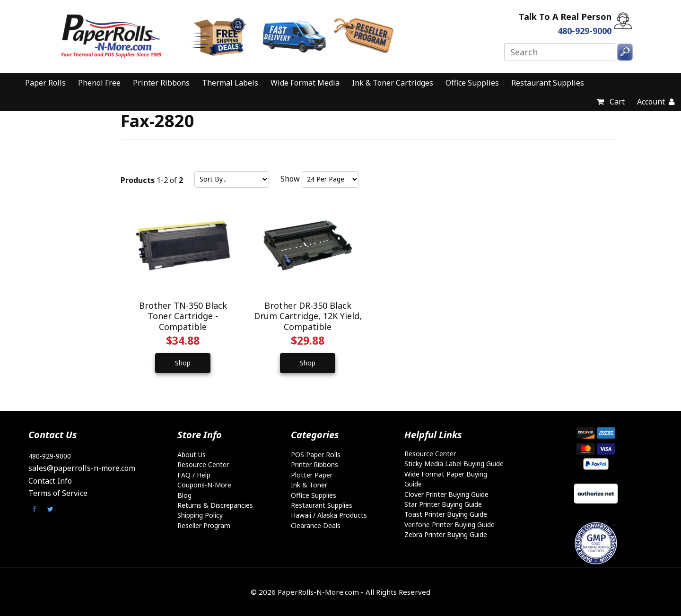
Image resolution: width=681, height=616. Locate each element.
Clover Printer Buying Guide (446, 493)
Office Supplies (472, 83)
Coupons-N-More (204, 484)
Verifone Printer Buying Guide (450, 524)
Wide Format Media (305, 83)
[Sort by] (232, 179)
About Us (192, 454)
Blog (184, 494)
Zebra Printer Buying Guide (446, 534)
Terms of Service (58, 493)
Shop (183, 362)
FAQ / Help (194, 474)
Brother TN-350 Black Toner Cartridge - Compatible (183, 315)
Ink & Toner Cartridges (393, 83)
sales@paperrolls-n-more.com (82, 468)
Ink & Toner (309, 484)
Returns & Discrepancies (215, 505)
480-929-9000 (50, 455)
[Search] (560, 52)
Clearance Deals (316, 525)
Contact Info (50, 480)
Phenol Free (99, 83)
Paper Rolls (45, 83)
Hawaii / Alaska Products (329, 515)
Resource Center (203, 464)
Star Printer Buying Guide (443, 504)
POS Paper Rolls (316, 454)
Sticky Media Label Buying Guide (454, 463)
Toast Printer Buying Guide (446, 514)
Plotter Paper (312, 474)
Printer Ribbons (161, 83)
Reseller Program (204, 525)
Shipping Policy (200, 515)
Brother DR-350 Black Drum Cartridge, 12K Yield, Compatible (307, 315)
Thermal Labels (230, 83)
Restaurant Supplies (548, 83)
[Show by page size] (330, 179)
